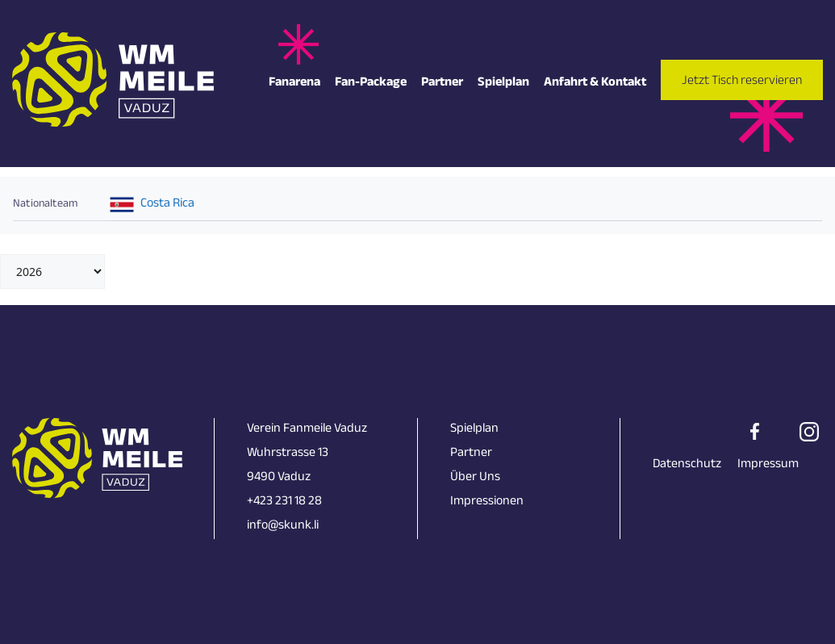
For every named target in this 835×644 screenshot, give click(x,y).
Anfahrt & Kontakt (595, 84)
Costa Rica (167, 205)
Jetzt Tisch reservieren (742, 82)
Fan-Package (371, 84)
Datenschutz (687, 465)
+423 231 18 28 (284, 502)
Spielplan (503, 84)
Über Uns (475, 478)
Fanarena (294, 84)
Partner (442, 84)
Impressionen (487, 502)
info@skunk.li (283, 527)
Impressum (768, 465)
